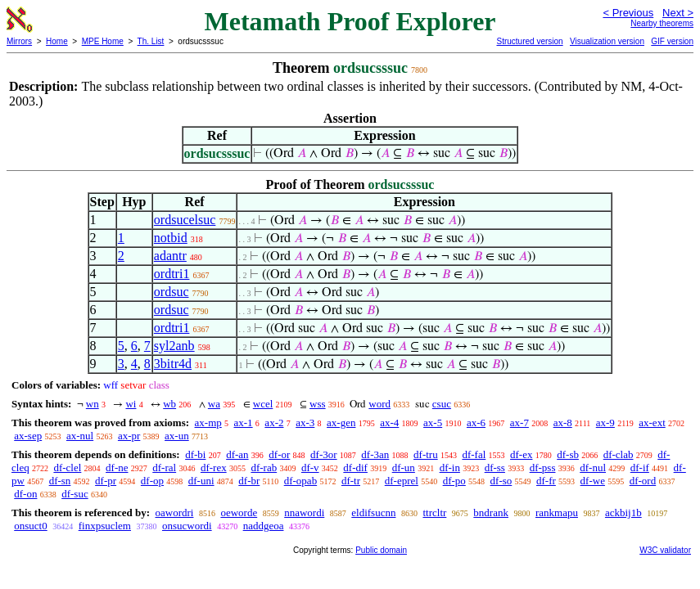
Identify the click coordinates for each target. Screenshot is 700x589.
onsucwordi (187, 526)
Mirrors (19, 41)
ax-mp (208, 423)
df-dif (355, 468)
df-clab (619, 454)
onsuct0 (30, 526)
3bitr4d (173, 364)
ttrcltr (434, 513)
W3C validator (665, 550)
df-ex (521, 454)
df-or (279, 454)
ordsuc (172, 292)
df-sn (60, 481)
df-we (593, 481)
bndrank (491, 513)
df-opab (300, 481)
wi (131, 404)
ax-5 (433, 423)
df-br (249, 481)
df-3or (324, 454)
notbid (171, 238)
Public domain (381, 550)
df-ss (495, 468)
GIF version (672, 41)
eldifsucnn (373, 513)
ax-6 (476, 423)
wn (93, 404)
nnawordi (304, 513)
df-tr (351, 481)
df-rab (264, 468)
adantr (170, 256)
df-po (454, 481)
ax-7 (519, 423)
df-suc (75, 494)
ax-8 (563, 423)
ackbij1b (623, 513)
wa (214, 404)
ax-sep (28, 436)
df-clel (67, 468)
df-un (404, 468)
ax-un (177, 436)
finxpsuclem (105, 526)
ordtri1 (172, 274)
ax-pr (129, 436)
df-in (450, 468)
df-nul (593, 468)
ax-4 (389, 423)
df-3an (375, 454)
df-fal (474, 454)
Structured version (529, 41)
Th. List (151, 41)
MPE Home (103, 41)
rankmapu (557, 513)
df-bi (195, 454)
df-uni (201, 481)
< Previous (628, 13)
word (379, 404)
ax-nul (80, 436)
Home (57, 41)
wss (318, 404)
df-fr (546, 481)
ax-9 (605, 423)
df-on (25, 494)
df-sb (568, 454)
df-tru (426, 454)
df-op (152, 481)
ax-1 (244, 423)
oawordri (174, 513)
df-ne (117, 468)
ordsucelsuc (185, 220)
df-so (501, 481)
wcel (263, 404)
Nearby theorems (662, 23)
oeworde (239, 513)
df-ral (164, 468)
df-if (640, 468)
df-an (237, 454)
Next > (678, 13)
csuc (442, 404)
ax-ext (652, 423)
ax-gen (341, 423)
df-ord (643, 481)
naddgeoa (264, 526)
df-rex (214, 468)
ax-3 (305, 423)
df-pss (543, 468)
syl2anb (174, 346)
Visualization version (607, 41)
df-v (310, 468)
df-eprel (402, 481)
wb (169, 404)
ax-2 (274, 423)
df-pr (106, 481)
